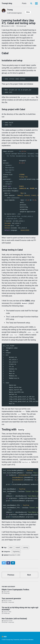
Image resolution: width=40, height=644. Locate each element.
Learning (25, 548)
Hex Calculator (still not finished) (14, 619)
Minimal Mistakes (29, 640)
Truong (10, 10)
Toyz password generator (11, 598)
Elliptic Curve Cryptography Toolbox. (16, 590)
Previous (11, 575)
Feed (4, 637)
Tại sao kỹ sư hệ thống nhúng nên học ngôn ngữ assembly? (20, 609)
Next (29, 575)
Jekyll (21, 640)
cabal (11, 548)
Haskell (18, 548)
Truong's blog (7, 3)
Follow (28, 12)
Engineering (16, 552)
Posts (24, 3)
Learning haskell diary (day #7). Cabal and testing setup (19, 22)
